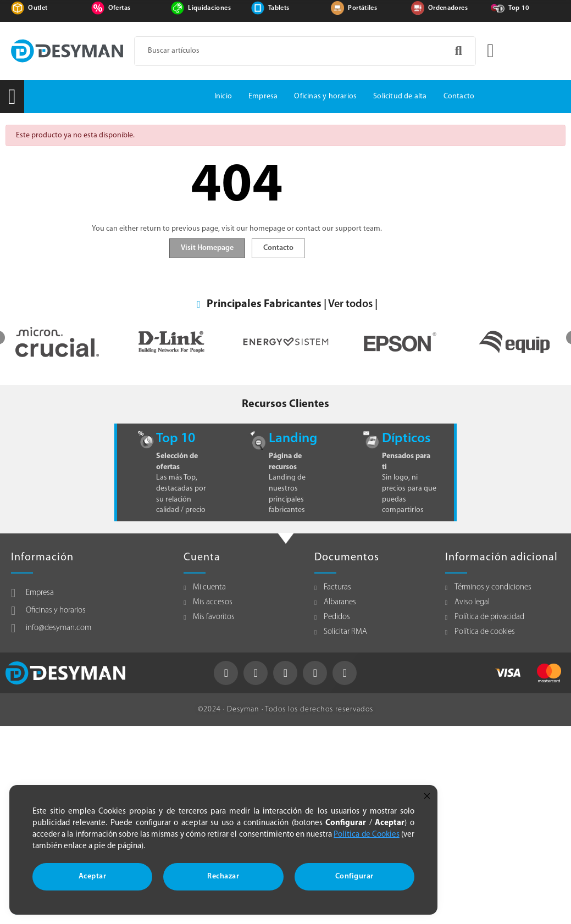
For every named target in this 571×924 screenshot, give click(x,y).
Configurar (354, 876)
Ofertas (119, 8)
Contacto (278, 248)
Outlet (38, 8)
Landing (293, 439)
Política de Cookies (367, 835)
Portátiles (362, 8)
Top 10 (519, 8)
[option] (70, 342)
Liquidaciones (209, 8)
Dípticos (406, 439)
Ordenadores (448, 8)
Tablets (279, 8)
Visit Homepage (207, 248)
